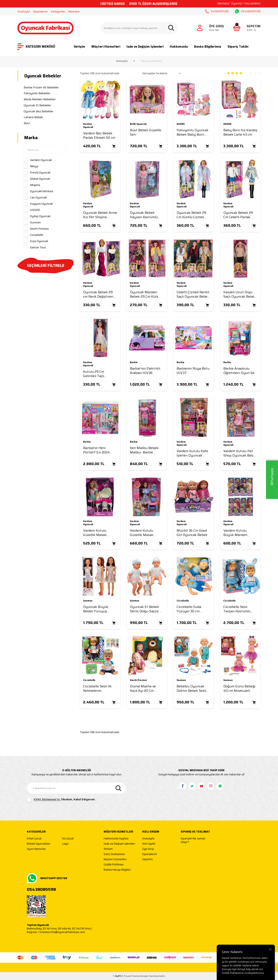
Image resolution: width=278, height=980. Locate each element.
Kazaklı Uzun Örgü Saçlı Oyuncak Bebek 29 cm (240, 294)
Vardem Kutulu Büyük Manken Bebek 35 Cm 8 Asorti (240, 533)
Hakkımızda (179, 47)
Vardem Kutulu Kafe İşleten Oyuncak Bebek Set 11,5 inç (192, 453)
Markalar (74, 12)
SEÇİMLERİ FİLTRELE (46, 265)
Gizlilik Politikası (114, 865)
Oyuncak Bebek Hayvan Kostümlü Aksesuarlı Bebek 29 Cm (146, 215)
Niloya (31, 166)
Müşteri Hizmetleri (106, 47)
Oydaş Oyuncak (37, 216)
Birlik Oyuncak (138, 124)
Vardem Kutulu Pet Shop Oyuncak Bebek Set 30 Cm (240, 453)
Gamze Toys (35, 247)
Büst (27, 123)
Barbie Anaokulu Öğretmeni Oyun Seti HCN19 (240, 371)
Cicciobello (33, 235)
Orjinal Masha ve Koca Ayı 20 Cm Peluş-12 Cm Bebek (145, 689)
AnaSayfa (24, 12)
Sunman (32, 222)
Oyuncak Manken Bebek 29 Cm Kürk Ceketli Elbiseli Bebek (146, 294)
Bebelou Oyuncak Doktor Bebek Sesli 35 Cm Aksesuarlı (191, 689)
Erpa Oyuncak (36, 241)
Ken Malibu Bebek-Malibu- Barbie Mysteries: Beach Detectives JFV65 (145, 450)
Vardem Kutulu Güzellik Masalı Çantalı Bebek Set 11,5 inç (147, 533)
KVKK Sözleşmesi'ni (47, 800)
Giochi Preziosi (36, 229)
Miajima (32, 185)
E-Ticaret (127, 976)
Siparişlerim (40, 12)
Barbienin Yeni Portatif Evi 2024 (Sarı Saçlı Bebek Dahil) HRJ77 (97, 450)
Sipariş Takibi (238, 47)
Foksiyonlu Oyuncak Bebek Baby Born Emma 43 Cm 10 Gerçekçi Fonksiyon (193, 132)
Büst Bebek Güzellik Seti (146, 132)
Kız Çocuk (68, 839)
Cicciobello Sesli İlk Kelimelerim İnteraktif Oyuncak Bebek (98, 689)
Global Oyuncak (37, 179)
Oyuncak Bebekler (43, 76)
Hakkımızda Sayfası (116, 839)
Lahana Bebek (33, 117)
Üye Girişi (148, 849)
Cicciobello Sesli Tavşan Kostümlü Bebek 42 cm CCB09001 (237, 609)
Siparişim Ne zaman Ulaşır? (193, 840)
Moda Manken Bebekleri (40, 99)
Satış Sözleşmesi (114, 854)
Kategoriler (58, 12)
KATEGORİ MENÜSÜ (36, 47)
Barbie (134, 363)
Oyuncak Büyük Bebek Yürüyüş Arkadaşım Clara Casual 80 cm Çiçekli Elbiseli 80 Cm (98, 609)
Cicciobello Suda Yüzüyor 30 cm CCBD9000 (189, 609)
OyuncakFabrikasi (38, 191)
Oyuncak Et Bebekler (37, 105)
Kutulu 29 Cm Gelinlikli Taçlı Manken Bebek (95, 374)
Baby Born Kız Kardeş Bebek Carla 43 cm (240, 132)
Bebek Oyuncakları (39, 844)
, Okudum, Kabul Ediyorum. (61, 800)
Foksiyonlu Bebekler (37, 93)
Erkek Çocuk (34, 839)
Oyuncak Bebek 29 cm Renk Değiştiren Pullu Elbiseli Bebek (98, 294)
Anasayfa (122, 61)
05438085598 (248, 11)
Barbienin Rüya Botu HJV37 (193, 371)
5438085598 (217, 11)
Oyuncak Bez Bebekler (39, 111)
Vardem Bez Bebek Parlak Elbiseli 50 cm (99, 135)
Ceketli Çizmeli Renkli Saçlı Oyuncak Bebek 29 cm (193, 294)
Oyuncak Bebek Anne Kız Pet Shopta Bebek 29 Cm (100, 215)
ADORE (32, 210)
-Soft (117, 976)
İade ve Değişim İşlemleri (145, 47)
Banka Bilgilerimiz (208, 47)
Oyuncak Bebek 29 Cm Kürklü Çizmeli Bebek (191, 215)
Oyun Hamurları (36, 849)
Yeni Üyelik (149, 844)
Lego (65, 844)
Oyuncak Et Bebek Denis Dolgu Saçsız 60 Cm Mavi (147, 609)
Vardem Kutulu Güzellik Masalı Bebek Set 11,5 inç (97, 533)
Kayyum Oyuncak (38, 204)
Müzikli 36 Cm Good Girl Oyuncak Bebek (192, 533)
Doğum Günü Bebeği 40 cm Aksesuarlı (239, 689)
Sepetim (147, 859)
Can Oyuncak (35, 197)
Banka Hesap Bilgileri (117, 870)
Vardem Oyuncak (38, 160)
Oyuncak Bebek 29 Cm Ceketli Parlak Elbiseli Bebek (238, 215)
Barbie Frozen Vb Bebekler (41, 87)
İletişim (79, 47)
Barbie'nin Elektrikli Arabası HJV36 (145, 371)
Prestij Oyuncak (37, 172)
